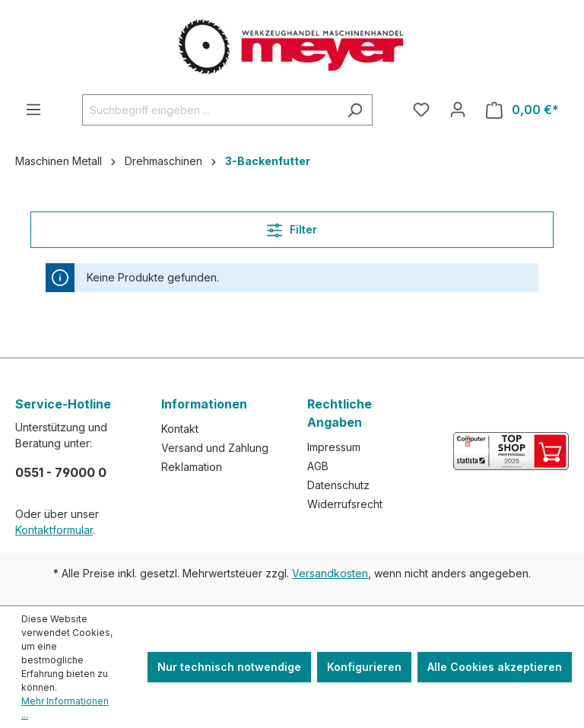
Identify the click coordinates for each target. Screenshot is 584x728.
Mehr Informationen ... (65, 708)
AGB (318, 466)
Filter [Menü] (292, 227)
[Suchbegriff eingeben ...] (210, 110)
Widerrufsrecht (345, 504)
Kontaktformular (54, 530)
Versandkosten (330, 573)
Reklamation (192, 467)
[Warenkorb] (522, 110)
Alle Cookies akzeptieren (495, 667)
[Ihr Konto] (458, 110)
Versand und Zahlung (215, 448)
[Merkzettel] (421, 110)
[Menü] (33, 110)
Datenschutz (338, 485)
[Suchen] (355, 110)
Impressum (334, 447)
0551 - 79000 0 (61, 472)
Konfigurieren (364, 667)
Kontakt (180, 429)
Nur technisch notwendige (229, 667)
